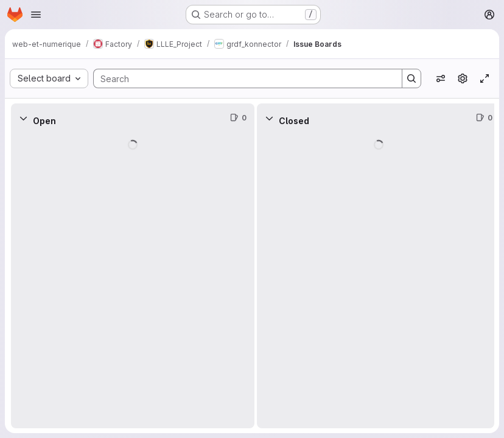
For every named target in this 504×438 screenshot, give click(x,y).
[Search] (242, 78)
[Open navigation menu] (36, 15)
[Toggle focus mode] (485, 78)
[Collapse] (23, 118)
